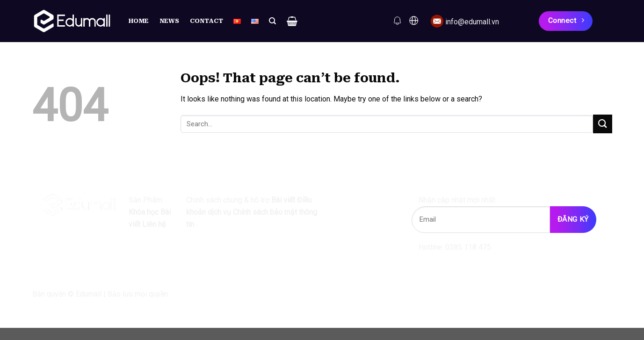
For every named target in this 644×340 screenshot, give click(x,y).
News (170, 21)
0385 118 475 (471, 247)
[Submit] (602, 124)
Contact (207, 21)
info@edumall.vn (472, 22)
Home (139, 21)
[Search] (272, 21)
